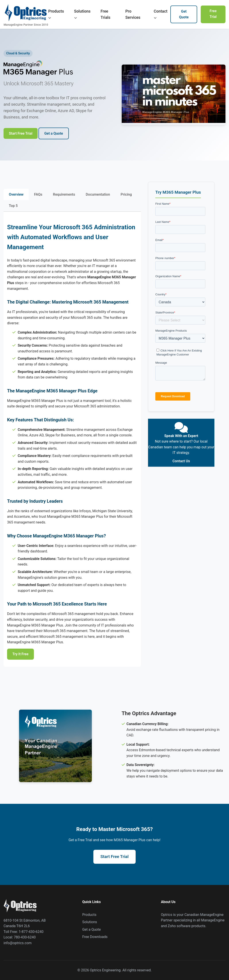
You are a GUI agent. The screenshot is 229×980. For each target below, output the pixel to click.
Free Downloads (95, 937)
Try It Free (20, 654)
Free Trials (106, 14)
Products (56, 14)
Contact (161, 14)
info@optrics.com (18, 943)
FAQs (38, 194)
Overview (16, 194)
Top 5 (13, 206)
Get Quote (184, 14)
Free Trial (213, 14)
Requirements (64, 194)
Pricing (126, 194)
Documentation (98, 194)
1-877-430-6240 (31, 932)
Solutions (82, 14)
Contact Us (181, 461)
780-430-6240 (25, 937)
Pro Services (133, 14)
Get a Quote (54, 133)
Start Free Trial (21, 133)
